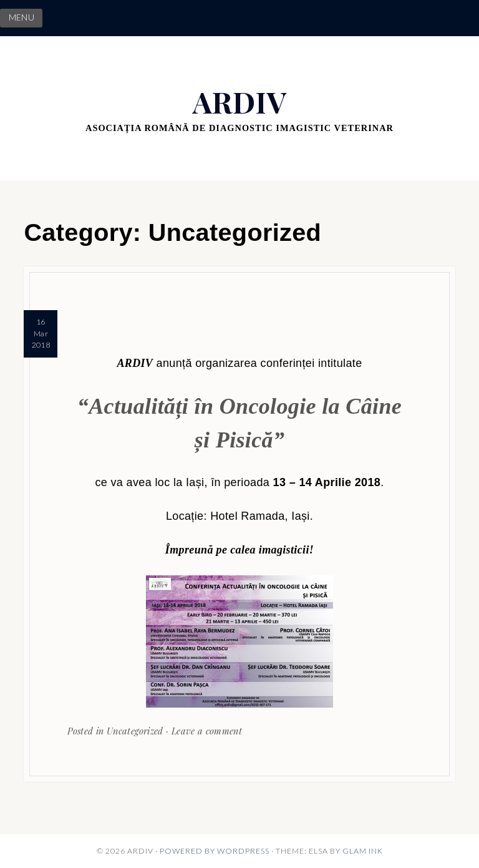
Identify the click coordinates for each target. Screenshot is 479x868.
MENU (22, 17)
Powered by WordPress (215, 851)
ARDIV (239, 101)
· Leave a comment (203, 731)
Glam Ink (363, 851)
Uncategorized (135, 731)
